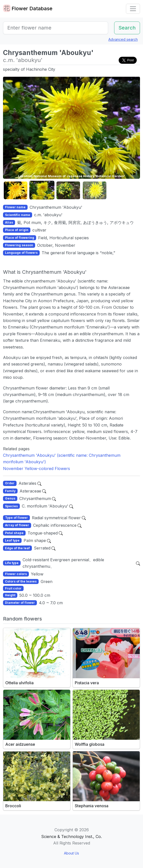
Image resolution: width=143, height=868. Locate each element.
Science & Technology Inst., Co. (71, 836)
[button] (16, 190)
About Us (71, 853)
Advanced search (123, 39)
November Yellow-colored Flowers (37, 468)
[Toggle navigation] (133, 9)
